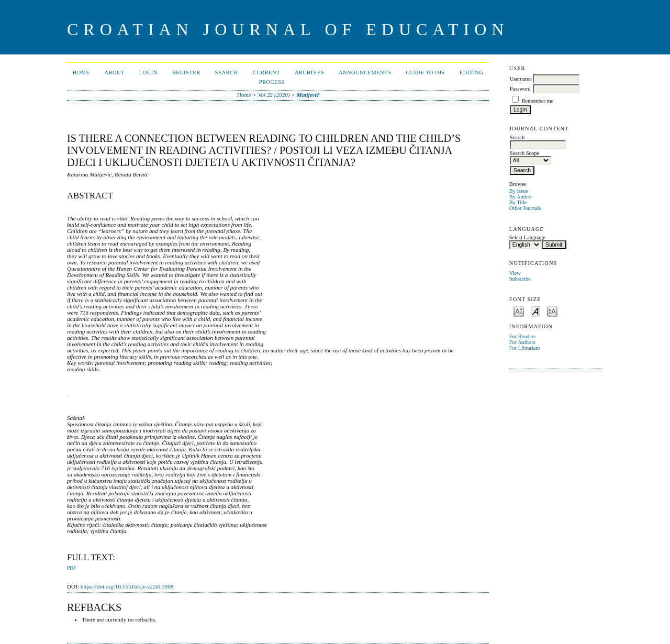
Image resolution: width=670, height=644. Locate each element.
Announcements (365, 73)
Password (520, 89)
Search (227, 73)
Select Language (527, 237)
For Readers (523, 336)
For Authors (522, 342)
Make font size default (535, 311)
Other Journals (525, 208)
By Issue (519, 191)
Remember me (537, 101)
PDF (71, 568)
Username (521, 79)
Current (266, 73)
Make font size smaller (519, 311)
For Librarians (525, 348)
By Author (521, 197)
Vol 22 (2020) (274, 95)
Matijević (308, 95)
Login (148, 73)
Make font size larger (552, 311)
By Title (518, 202)
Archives (309, 73)
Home (81, 73)
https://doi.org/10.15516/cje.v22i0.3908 (127, 586)
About (114, 73)
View (515, 273)
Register (186, 73)
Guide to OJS (425, 73)
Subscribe (520, 279)
